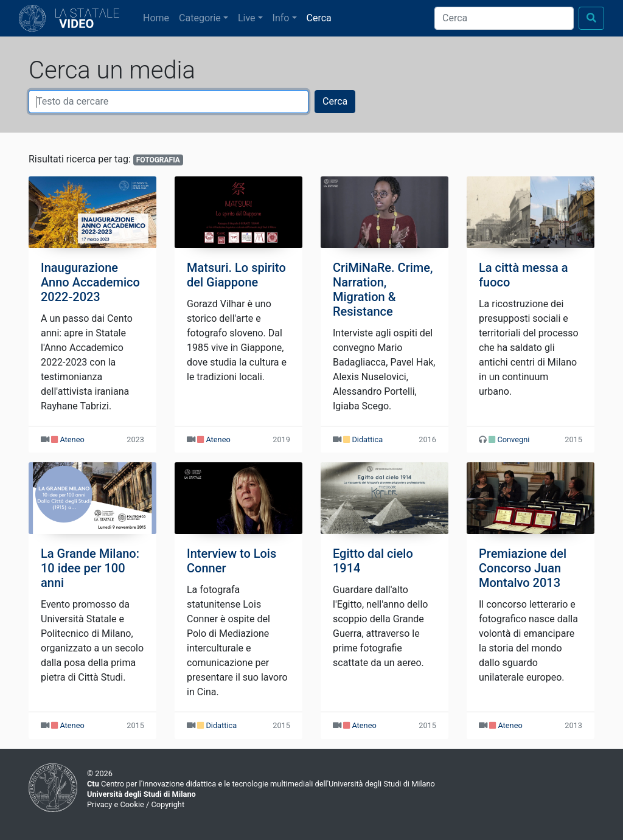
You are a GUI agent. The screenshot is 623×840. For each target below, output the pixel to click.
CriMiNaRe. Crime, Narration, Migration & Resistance (383, 290)
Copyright (168, 804)
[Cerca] (504, 18)
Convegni (513, 439)
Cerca (319, 18)
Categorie (200, 18)
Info (281, 18)
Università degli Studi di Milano (141, 794)
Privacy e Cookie (116, 804)
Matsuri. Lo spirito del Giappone (236, 275)
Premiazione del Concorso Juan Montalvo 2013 (523, 568)
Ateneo (72, 439)
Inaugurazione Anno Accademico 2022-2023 (90, 282)
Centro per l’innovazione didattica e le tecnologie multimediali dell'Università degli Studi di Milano (261, 784)
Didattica (367, 439)
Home (158, 17)
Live (247, 18)
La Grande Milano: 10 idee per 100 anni (90, 568)
